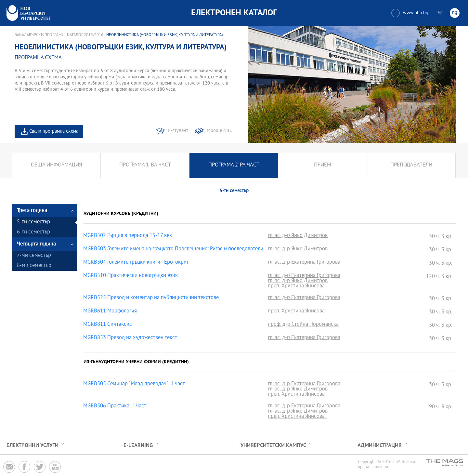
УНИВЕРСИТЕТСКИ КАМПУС (273, 446)
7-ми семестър (34, 256)
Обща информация (56, 165)
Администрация (380, 446)
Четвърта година (36, 244)
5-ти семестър (33, 222)
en (440, 13)
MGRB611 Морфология (110, 311)
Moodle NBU (220, 131)
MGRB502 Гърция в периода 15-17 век (128, 236)
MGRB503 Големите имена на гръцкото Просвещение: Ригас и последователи (173, 249)
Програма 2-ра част (234, 165)
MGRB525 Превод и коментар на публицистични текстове (151, 298)
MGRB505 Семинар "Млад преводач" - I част (134, 384)
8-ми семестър (34, 266)
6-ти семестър (33, 232)
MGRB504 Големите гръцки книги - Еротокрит (136, 263)
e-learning (138, 446)
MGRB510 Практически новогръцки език (130, 276)
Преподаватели (411, 165)
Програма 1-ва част (145, 165)
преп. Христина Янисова (298, 286)
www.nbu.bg (410, 13)
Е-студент (178, 131)
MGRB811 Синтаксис (108, 325)
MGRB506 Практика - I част (115, 406)
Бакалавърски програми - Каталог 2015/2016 (59, 35)
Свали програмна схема (54, 132)
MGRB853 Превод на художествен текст (130, 338)
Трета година (32, 211)
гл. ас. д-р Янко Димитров (298, 236)
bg (455, 13)
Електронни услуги (32, 446)
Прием (323, 165)
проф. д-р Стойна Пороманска (303, 325)
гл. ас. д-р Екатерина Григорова (304, 263)
